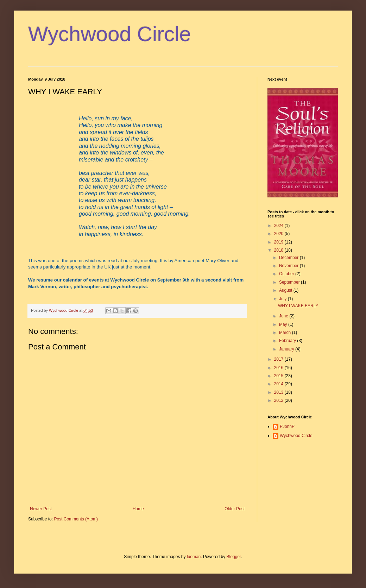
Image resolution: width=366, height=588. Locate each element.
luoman (194, 557)
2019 (279, 242)
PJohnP (287, 426)
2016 (279, 368)
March (286, 333)
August (286, 290)
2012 (279, 400)
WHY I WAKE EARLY (298, 306)
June (284, 316)
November (289, 266)
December (289, 258)
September (290, 282)
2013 (279, 392)
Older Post (235, 509)
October (287, 274)
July (283, 299)
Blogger (234, 557)
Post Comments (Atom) (76, 519)
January (287, 349)
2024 (279, 226)
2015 (279, 376)
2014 (279, 384)
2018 (279, 250)
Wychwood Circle (110, 34)
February (288, 341)
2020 (279, 234)
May (284, 324)
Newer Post (41, 509)
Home (138, 509)
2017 (279, 359)
